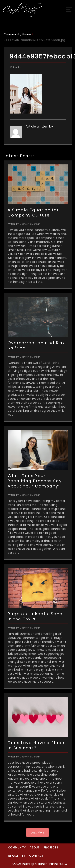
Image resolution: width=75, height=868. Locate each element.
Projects (51, 847)
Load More (37, 832)
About (35, 847)
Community (17, 847)
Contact (36, 856)
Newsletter (17, 856)
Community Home (17, 34)
